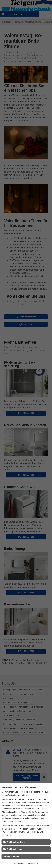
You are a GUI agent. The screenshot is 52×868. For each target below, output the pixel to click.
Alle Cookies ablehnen (13, 849)
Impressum (19, 864)
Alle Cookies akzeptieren (14, 842)
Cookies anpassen (11, 856)
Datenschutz (32, 864)
